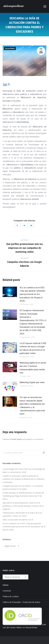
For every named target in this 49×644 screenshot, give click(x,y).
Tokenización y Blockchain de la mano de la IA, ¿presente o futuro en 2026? (22, 514)
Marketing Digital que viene (32, 382)
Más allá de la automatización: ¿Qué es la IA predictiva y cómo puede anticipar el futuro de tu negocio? (23, 506)
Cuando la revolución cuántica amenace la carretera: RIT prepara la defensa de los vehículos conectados (24, 479)
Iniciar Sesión (17, 439)
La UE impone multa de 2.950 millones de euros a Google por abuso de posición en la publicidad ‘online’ (33, 348)
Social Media (10, 48)
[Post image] (10, 292)
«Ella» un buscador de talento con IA (18, 520)
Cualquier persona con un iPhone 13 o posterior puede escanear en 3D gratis (23, 487)
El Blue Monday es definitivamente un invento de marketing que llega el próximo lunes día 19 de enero (23, 496)
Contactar (7, 591)
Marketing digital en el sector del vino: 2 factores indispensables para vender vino (33, 368)
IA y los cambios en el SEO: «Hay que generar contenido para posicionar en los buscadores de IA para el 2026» (32, 294)
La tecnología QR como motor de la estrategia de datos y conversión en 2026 (24, 471)
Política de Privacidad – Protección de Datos (21, 602)
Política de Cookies (11, 596)
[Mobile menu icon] (45, 6)
